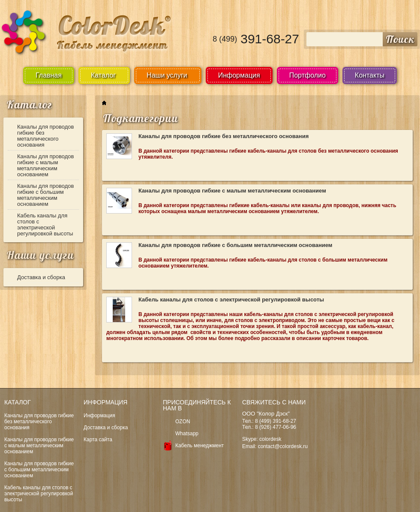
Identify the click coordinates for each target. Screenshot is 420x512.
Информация (239, 75)
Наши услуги (40, 255)
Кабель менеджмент (199, 446)
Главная (49, 75)
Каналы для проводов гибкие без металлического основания (46, 136)
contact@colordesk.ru (283, 446)
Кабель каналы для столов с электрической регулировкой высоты (45, 224)
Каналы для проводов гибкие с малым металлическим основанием (46, 165)
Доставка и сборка (41, 277)
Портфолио (307, 75)
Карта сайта (98, 440)
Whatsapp (187, 434)
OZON (183, 422)
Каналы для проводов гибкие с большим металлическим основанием (46, 195)
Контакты (370, 75)
